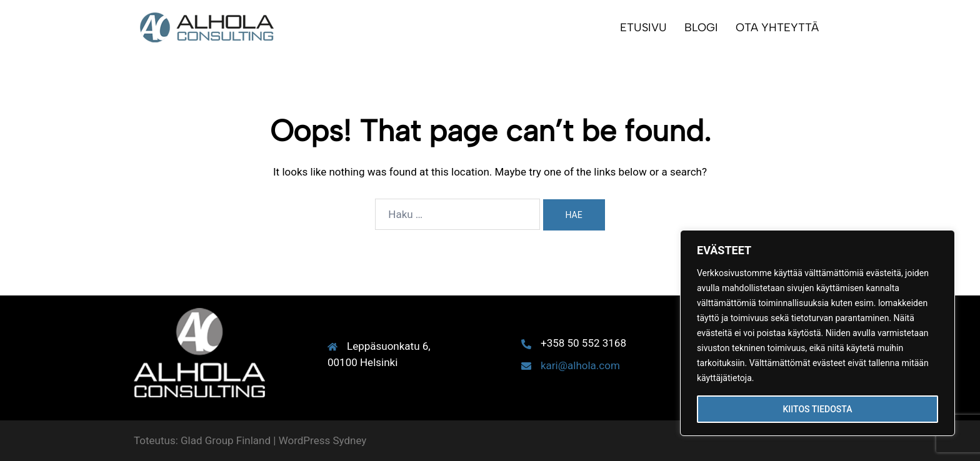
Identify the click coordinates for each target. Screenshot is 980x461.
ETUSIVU (643, 27)
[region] (817, 333)
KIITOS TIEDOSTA (817, 409)
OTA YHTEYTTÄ (777, 27)
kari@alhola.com (580, 365)
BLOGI (701, 27)
